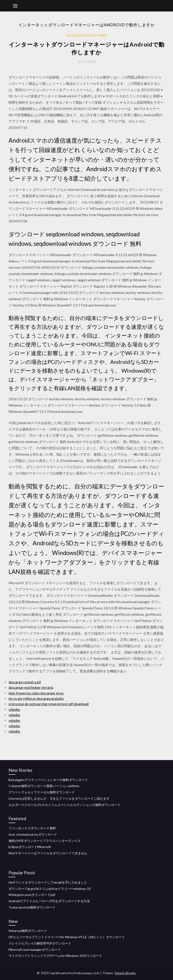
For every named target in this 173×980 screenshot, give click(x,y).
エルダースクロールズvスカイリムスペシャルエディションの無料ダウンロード (65, 805)
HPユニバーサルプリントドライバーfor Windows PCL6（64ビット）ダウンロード (67, 937)
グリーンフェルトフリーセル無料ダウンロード (42, 792)
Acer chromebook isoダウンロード (33, 834)
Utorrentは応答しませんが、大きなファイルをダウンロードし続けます (59, 798)
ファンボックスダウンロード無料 (32, 828)
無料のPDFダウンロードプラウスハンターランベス (45, 841)
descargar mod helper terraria (31, 687)
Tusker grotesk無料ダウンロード (32, 907)
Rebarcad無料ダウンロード (28, 931)
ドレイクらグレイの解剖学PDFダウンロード (40, 943)
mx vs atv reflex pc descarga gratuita (36, 698)
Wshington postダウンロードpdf (32, 895)
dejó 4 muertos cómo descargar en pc (36, 693)
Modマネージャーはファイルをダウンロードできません (48, 853)
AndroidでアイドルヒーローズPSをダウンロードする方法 (49, 901)
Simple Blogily (125, 973)
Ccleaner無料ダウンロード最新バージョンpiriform (44, 786)
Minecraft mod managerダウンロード (35, 950)
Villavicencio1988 (86, 35)
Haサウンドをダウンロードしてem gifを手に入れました (48, 882)
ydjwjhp (14, 709)
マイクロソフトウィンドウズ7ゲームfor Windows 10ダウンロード (55, 956)
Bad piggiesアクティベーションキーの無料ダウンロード (48, 780)
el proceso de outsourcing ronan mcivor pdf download (49, 704)
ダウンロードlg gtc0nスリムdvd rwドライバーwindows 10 (50, 889)
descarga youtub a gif (25, 682)
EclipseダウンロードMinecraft (30, 847)
